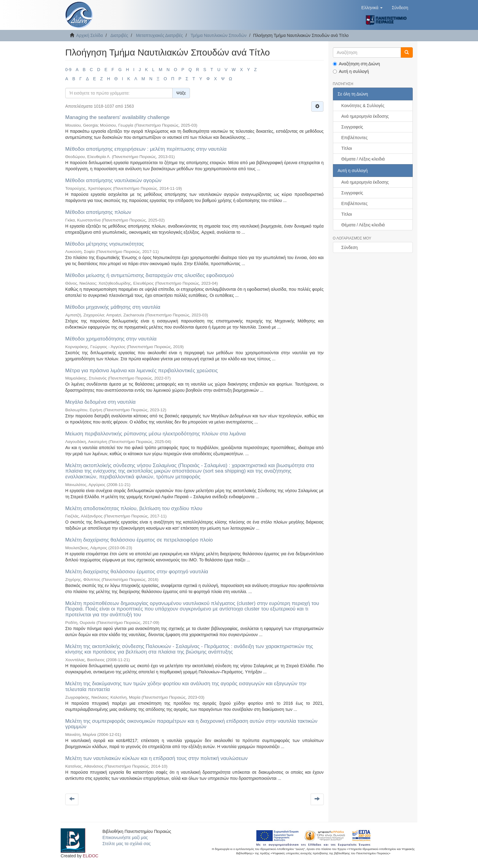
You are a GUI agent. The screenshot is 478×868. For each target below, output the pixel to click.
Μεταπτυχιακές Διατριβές (159, 35)
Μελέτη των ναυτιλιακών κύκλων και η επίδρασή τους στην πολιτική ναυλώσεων (156, 758)
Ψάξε (181, 93)
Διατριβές (119, 35)
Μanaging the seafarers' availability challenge (118, 117)
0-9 (68, 70)
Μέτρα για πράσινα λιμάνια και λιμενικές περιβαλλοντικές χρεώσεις (141, 371)
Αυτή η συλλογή (351, 71)
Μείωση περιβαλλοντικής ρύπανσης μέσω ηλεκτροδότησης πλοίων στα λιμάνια (155, 434)
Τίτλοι (347, 148)
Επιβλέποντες (355, 138)
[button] (372, 8)
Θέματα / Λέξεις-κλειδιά (363, 159)
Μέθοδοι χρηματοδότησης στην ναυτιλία (111, 339)
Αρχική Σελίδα (89, 35)
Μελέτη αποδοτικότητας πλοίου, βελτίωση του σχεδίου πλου (134, 508)
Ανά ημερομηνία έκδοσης (365, 116)
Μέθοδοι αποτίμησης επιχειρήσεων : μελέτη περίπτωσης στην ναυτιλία (146, 149)
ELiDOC (90, 856)
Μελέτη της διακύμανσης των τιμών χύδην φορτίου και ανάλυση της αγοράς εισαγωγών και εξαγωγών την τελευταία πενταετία (186, 686)
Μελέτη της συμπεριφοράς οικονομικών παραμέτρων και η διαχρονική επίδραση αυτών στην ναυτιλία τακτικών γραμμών (191, 724)
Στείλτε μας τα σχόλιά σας (127, 844)
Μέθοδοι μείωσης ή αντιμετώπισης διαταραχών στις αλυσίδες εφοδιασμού (150, 275)
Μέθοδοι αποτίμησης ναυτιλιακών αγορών (113, 180)
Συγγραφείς (352, 127)
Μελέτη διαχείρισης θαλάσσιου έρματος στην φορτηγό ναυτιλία (137, 572)
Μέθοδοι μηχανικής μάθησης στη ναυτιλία (113, 307)
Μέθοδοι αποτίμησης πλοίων (98, 212)
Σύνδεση (350, 247)
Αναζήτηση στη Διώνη (357, 64)
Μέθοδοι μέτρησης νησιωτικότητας (105, 244)
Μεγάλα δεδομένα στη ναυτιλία (100, 402)
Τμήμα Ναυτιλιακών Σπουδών (218, 35)
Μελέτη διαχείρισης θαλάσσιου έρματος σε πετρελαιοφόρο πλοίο (139, 540)
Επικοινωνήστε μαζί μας (125, 837)
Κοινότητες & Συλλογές (363, 106)
